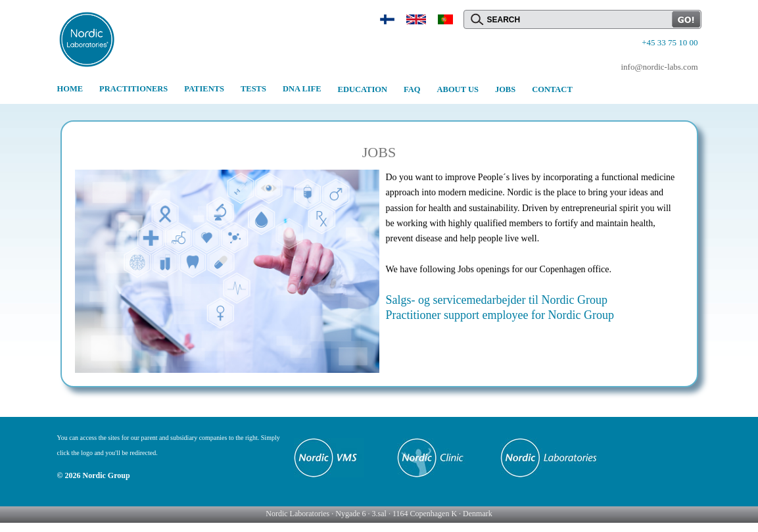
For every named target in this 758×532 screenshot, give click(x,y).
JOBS (505, 89)
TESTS (253, 89)
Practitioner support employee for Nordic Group (500, 315)
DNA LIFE (302, 89)
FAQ (412, 89)
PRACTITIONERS (133, 89)
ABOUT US (458, 89)
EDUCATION (363, 89)
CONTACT (552, 89)
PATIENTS (204, 89)
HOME (70, 89)
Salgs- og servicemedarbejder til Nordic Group (497, 300)
